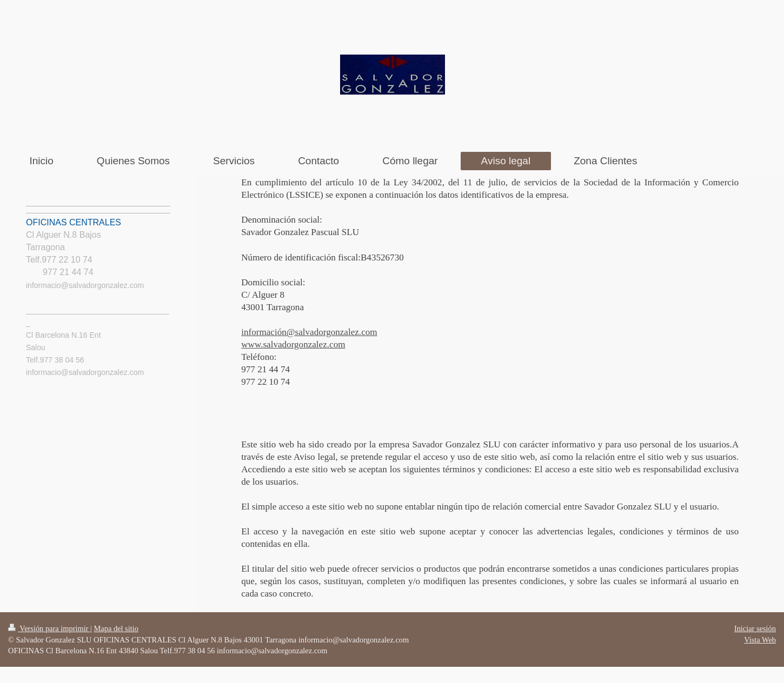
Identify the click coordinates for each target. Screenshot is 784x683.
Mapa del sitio (116, 628)
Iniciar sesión (755, 628)
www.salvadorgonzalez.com (293, 344)
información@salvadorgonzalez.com (309, 332)
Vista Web (760, 640)
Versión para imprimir (49, 628)
